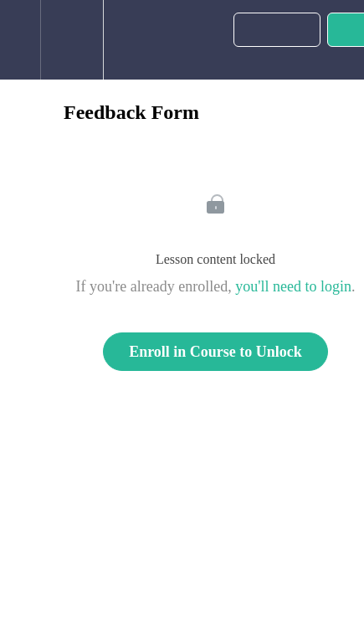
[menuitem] (72, 40)
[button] (20, 40)
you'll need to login (293, 286)
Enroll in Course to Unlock (215, 352)
